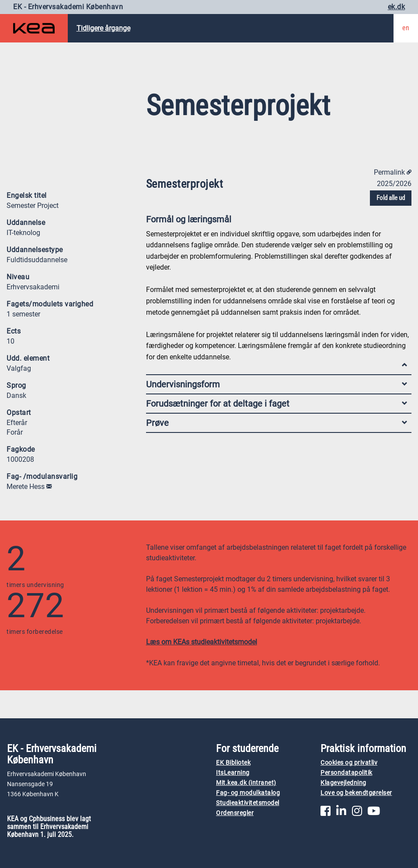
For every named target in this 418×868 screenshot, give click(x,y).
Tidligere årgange (103, 28)
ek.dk (397, 7)
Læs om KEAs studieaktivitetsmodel (202, 642)
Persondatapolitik (347, 773)
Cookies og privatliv (349, 763)
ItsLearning (233, 773)
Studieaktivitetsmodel (248, 803)
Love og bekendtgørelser (356, 793)
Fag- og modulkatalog (248, 793)
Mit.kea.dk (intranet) (246, 783)
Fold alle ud (391, 198)
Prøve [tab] (277, 423)
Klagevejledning (343, 783)
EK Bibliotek (233, 763)
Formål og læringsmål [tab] (277, 221)
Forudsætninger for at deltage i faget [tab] (277, 404)
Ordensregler (235, 813)
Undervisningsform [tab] (277, 384)
